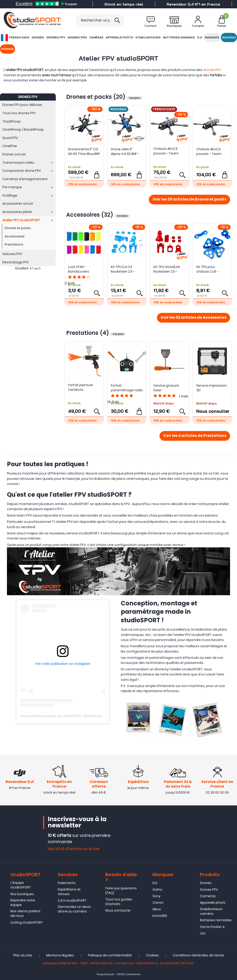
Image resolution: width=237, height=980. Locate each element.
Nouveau (229, 37)
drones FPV (212, 70)
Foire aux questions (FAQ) (121, 891)
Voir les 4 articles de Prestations (195, 436)
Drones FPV (56, 37)
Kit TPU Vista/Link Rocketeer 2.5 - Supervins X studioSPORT (167, 269)
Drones (38, 37)
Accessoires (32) (90, 215)
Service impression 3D (212, 388)
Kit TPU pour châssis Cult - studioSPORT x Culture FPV (208, 269)
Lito (203, 933)
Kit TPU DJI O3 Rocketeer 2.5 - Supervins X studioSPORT (123, 269)
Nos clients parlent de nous (25, 914)
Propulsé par (105, 975)
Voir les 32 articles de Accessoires (193, 318)
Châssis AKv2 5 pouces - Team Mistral (166, 151)
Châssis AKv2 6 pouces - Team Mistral (209, 151)
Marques (212, 37)
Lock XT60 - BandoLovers (79, 269)
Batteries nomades (179, 37)
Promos (8, 49)
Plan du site (23, 955)
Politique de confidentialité (110, 955)
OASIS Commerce (129, 975)
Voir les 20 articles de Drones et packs (189, 200)
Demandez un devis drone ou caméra (74, 909)
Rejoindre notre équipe (23, 903)
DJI (200, 37)
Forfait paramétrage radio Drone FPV (127, 388)
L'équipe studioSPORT (21, 885)
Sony (156, 896)
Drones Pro (77, 37)
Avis (184, 396)
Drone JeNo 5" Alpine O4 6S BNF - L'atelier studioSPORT (125, 151)
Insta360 (160, 916)
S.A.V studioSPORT (72, 900)
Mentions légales (60, 955)
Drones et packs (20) (97, 97)
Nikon (157, 909)
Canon (158, 903)
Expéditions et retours (69, 892)
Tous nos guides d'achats (119, 902)
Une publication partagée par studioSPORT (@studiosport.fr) (64, 716)
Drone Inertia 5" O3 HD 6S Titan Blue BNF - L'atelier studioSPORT (84, 151)
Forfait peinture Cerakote (81, 387)
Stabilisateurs (148, 37)
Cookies (152, 955)
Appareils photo (119, 37)
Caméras (96, 37)
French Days (15, 38)
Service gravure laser (166, 388)
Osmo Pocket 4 (212, 927)
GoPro (157, 890)
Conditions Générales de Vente (198, 955)
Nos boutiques (22, 894)
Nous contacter (118, 910)
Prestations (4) (88, 333)
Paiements (67, 883)
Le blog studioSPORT (27, 922)
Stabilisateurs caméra (211, 911)
